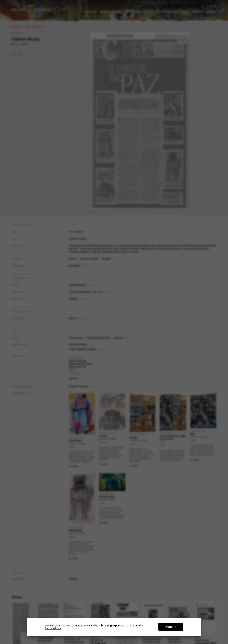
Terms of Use (53, 628)
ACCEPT (171, 627)
